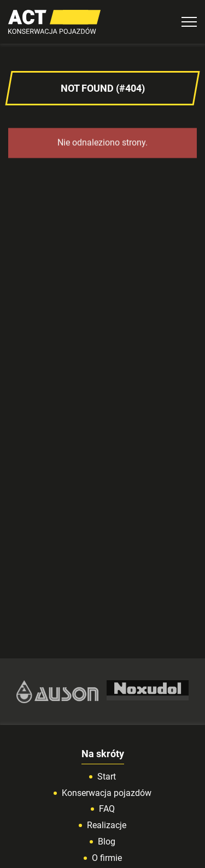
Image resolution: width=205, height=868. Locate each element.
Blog (107, 842)
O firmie (107, 858)
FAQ (107, 809)
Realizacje (107, 825)
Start (107, 777)
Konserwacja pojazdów (107, 793)
